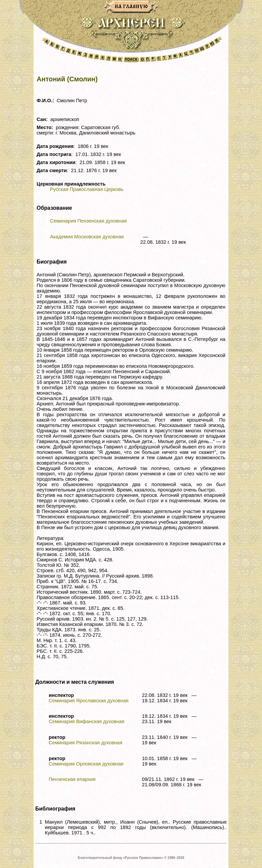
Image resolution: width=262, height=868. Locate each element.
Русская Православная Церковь (87, 189)
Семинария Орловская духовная (86, 764)
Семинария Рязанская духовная (85, 743)
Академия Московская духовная (87, 237)
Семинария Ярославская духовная (89, 701)
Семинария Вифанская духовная (86, 721)
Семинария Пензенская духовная (89, 221)
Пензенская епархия (72, 779)
